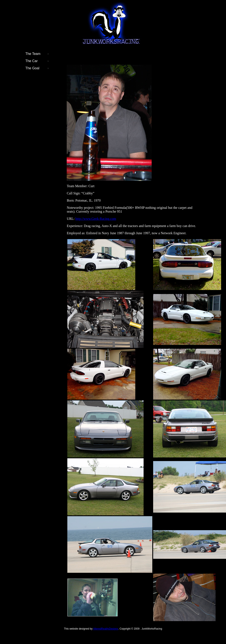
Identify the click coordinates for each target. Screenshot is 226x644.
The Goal (32, 68)
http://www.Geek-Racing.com (96, 219)
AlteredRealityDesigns (106, 629)
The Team (33, 54)
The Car (31, 61)
